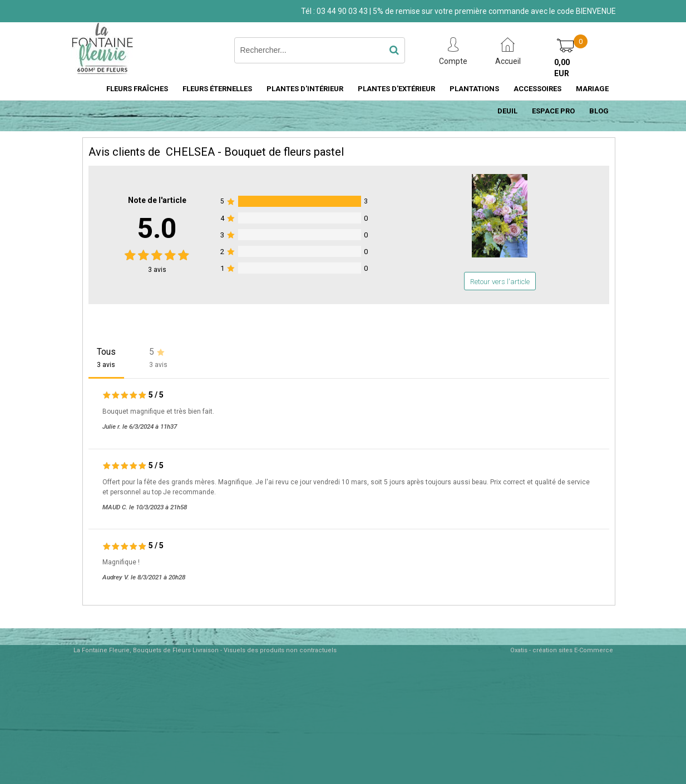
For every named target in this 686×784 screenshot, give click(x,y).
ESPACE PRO (553, 111)
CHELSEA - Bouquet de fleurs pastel (255, 152)
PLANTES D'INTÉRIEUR (305, 89)
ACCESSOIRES (537, 89)
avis (157, 270)
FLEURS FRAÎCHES (137, 89)
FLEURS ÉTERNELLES (217, 89)
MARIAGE (592, 89)
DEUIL (507, 111)
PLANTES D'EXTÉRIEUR (396, 89)
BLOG (599, 111)
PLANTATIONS (474, 89)
